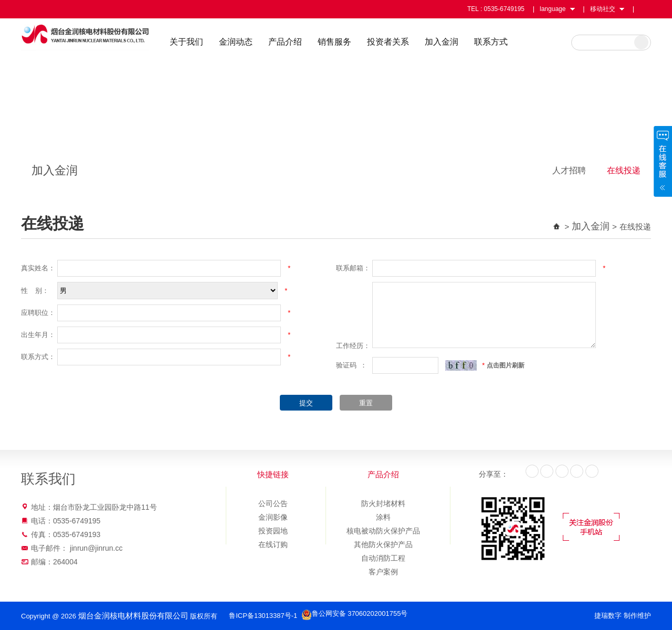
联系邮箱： (353, 268)
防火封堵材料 (383, 503)
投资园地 (273, 531)
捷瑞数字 (608, 616)
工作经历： (353, 346)
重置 (366, 403)
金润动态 (282, 42)
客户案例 (383, 572)
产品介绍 (331, 42)
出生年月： (38, 335)
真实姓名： (38, 268)
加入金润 (488, 42)
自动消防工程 (383, 558)
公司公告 (273, 503)
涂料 (383, 517)
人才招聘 (569, 170)
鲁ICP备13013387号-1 (249, 616)
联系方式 (537, 42)
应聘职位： (38, 313)
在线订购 (273, 544)
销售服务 (381, 42)
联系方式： (38, 357)
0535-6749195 (504, 9)
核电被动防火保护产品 (383, 531)
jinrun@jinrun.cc (96, 548)
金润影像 (273, 517)
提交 (306, 403)
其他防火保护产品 (383, 544)
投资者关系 (434, 42)
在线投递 (624, 170)
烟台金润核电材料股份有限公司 (111, 41)
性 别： (35, 291)
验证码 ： (351, 365)
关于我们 (233, 42)
